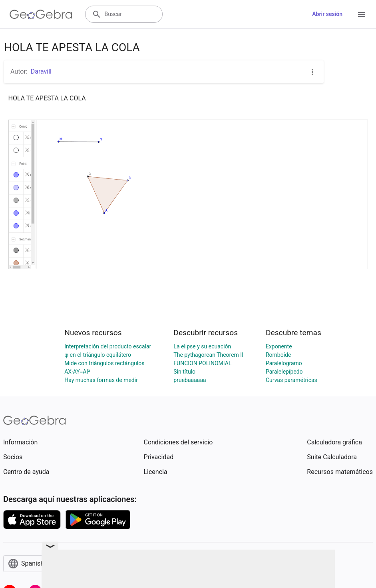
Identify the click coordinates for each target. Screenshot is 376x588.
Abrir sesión (327, 14)
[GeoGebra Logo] (41, 14)
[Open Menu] (362, 14)
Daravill (41, 71)
